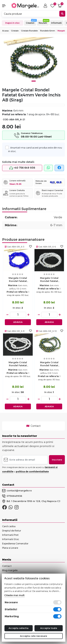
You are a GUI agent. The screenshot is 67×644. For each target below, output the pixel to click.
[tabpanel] (33, 61)
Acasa (5, 31)
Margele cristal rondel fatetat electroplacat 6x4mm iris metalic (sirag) (49, 364)
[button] (6, 6)
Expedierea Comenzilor (15, 543)
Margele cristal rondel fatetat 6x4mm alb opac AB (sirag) (18, 364)
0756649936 (12, 496)
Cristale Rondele (29, 31)
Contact (33, 426)
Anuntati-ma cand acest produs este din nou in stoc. (35, 149)
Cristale (15, 31)
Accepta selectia (18, 628)
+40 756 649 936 (22, 168)
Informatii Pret (10, 535)
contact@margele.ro (17, 491)
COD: (6, 119)
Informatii (56, 23)
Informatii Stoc (11, 539)
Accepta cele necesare (33, 636)
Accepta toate (49, 628)
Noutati (43, 23)
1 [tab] (34, 81)
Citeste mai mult (14, 595)
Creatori (30, 23)
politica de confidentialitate (32, 472)
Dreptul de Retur (12, 531)
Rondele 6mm (48, 31)
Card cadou (9, 526)
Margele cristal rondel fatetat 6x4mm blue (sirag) (18, 280)
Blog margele (10, 570)
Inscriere (57, 460)
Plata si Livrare (10, 548)
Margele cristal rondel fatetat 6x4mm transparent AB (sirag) (49, 280)
